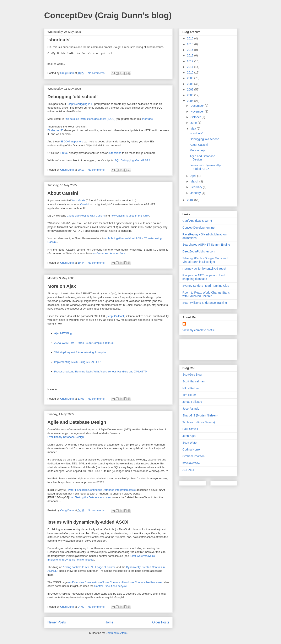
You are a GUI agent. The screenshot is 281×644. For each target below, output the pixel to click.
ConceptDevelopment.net (199, 228)
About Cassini (63, 193)
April (194, 176)
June (194, 123)
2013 (191, 55)
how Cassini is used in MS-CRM (130, 216)
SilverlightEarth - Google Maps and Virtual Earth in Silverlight (205, 260)
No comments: (97, 73)
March (195, 181)
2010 (191, 72)
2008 (191, 84)
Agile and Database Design (77, 422)
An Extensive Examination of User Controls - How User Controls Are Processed (116, 582)
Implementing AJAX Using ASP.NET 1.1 (78, 362)
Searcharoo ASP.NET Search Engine (206, 245)
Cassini (85, 204)
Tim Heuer (189, 395)
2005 (191, 101)
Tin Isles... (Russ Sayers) (199, 422)
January (196, 193)
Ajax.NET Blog (63, 333)
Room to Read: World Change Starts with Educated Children (206, 294)
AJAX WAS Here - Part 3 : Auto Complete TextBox (84, 343)
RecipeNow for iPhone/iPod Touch (205, 269)
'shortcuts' (59, 40)
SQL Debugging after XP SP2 (132, 160)
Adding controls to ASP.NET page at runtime (89, 567)
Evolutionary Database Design (66, 437)
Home (109, 622)
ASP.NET (189, 470)
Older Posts (161, 622)
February (197, 187)
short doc (147, 119)
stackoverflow (191, 463)
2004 (191, 200)
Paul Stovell (190, 429)
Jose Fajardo (191, 409)
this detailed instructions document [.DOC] (90, 119)
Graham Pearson (194, 456)
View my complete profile (199, 330)
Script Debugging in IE (80, 104)
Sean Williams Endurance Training (205, 303)
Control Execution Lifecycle (111, 586)
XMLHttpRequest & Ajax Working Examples (80, 352)
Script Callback (116, 316)
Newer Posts (57, 622)
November (198, 111)
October (196, 117)
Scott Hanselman (194, 381)
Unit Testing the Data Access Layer (90, 497)
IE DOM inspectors (72, 141)
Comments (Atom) (117, 633)
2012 (191, 61)
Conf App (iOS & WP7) (197, 221)
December (198, 106)
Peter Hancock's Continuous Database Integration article (102, 490)
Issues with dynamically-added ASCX (88, 522)
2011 (191, 67)
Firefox (64, 153)
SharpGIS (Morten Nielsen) (200, 415)
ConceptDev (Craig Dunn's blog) (108, 15)
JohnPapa (189, 436)
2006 (191, 95)
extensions (115, 153)
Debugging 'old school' (73, 97)
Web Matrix (78, 200)
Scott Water (190, 443)
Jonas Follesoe (192, 402)
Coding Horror (192, 449)
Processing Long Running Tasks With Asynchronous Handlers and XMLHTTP (101, 372)
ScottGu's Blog (192, 375)
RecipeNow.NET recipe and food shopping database (204, 277)
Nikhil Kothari (191, 388)
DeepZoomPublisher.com (199, 251)
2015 (191, 44)
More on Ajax (62, 286)
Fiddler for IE (55, 130)
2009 (191, 78)
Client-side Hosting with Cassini (86, 216)
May (194, 129)
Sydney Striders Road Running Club (206, 286)
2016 (191, 38)
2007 (191, 89)
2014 (191, 50)
